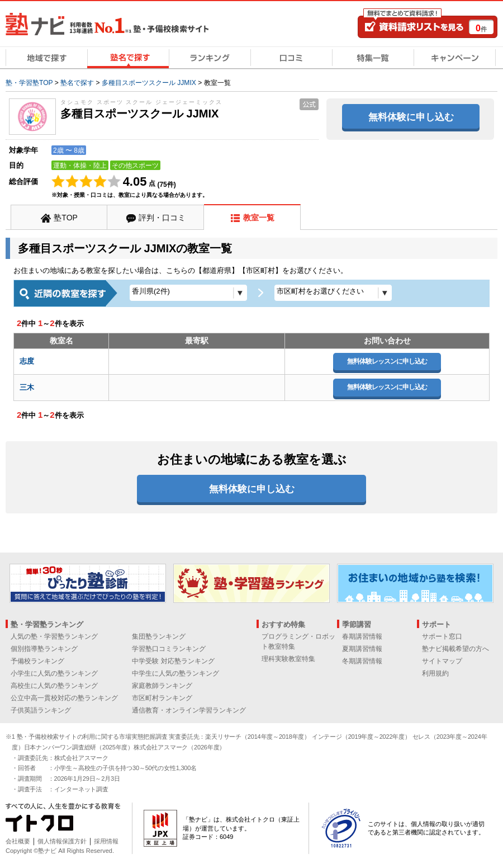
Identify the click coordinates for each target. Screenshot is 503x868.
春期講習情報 (362, 636)
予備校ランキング (37, 661)
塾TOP (66, 218)
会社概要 (18, 841)
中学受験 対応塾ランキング (173, 661)
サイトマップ (442, 661)
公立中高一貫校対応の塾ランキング (64, 698)
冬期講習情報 (362, 661)
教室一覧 (259, 218)
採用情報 (106, 841)
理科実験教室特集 (288, 659)
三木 (27, 387)
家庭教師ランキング (162, 686)
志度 (27, 361)
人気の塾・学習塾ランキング (54, 636)
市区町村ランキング (162, 698)
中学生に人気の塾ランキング (175, 673)
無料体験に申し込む (411, 117)
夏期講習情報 (362, 649)
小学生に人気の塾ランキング (54, 673)
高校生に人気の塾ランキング (54, 686)
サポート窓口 (442, 636)
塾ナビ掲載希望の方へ (455, 649)
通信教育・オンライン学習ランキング (189, 710)
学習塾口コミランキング (169, 649)
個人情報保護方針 (62, 841)
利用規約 (435, 673)
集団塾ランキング (159, 636)
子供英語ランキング (41, 710)
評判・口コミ (162, 218)
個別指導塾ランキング (44, 649)
